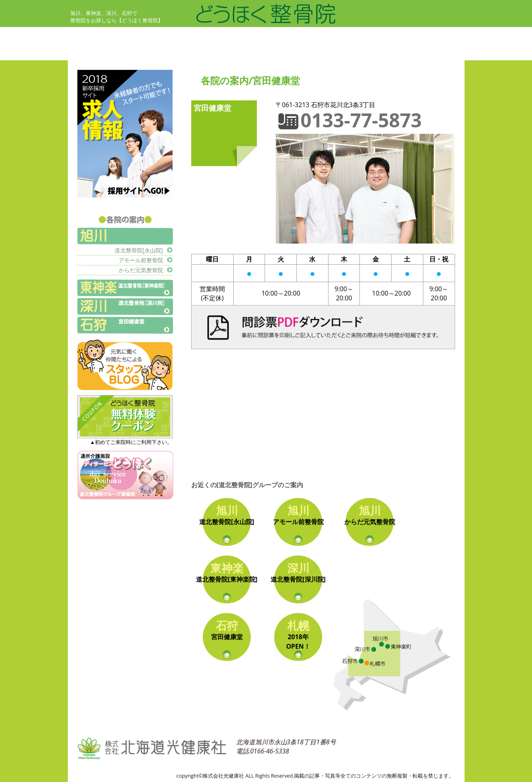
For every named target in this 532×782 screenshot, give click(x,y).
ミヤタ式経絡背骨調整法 (344, 36)
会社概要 (401, 52)
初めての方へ (169, 36)
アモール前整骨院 (141, 260)
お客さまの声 (90, 52)
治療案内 (242, 36)
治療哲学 (163, 52)
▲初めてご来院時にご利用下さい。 (125, 438)
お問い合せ (325, 52)
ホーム (81, 36)
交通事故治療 (407, 36)
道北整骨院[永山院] (139, 250)
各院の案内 (246, 52)
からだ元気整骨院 (141, 270)
